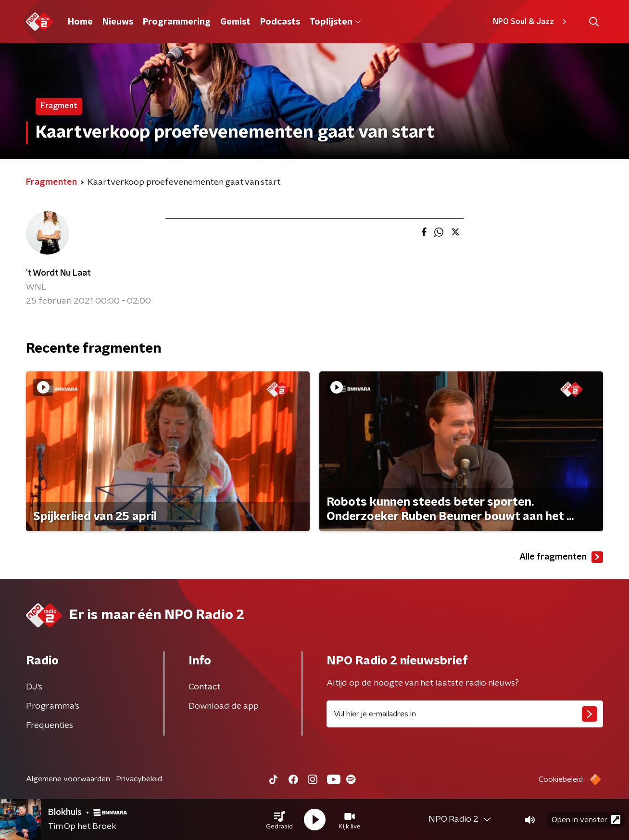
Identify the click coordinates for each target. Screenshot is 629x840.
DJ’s (34, 687)
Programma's (53, 706)
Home (80, 22)
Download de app (224, 706)
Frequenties (50, 725)
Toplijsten (335, 22)
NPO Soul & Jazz (531, 22)
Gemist (235, 22)
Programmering (177, 22)
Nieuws (118, 22)
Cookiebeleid (561, 779)
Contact (205, 687)
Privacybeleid (139, 779)
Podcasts (280, 22)
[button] (279, 820)
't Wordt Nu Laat (58, 273)
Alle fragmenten (561, 557)
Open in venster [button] (586, 820)
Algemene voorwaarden (68, 779)
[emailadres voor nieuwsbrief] (465, 714)
